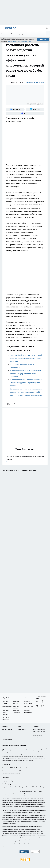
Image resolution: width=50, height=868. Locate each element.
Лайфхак (14, 34)
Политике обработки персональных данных (20, 41)
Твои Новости (17, 697)
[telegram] (15, 404)
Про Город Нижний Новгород (5, 712)
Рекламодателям (7, 740)
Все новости (5, 34)
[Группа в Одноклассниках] (43, 702)
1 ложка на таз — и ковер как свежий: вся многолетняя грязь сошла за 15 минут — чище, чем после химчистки (26, 392)
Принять (43, 39)
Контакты (36, 727)
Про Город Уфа (29, 706)
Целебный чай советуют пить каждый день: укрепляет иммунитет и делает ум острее (26, 358)
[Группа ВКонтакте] (15, 109)
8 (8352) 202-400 (13, 781)
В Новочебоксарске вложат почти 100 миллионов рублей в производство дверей (26, 383)
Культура (22, 34)
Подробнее (13, 823)
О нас (19, 727)
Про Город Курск (7, 706)
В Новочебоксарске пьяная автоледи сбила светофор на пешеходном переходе (26, 374)
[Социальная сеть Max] (25, 113)
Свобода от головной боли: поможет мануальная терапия (25, 459)
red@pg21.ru (10, 784)
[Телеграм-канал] (35, 109)
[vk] (9, 404)
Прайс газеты (22, 729)
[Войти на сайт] (47, 28)
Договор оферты (7, 729)
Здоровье (30, 34)
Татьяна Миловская (35, 82)
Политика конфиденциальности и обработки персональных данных (22, 826)
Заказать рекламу (40, 34)
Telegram (5, 727)
